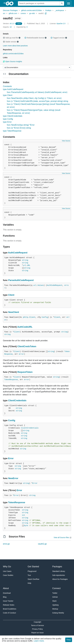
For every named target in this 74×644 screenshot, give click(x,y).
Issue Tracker (8, 601)
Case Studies (8, 575)
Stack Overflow (33, 579)
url (24, 265)
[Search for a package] (39, 3)
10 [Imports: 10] (8, 27)
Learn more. (39, 641)
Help (29, 583)
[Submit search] (62, 3)
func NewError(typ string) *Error (21, 125)
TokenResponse (11, 380)
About (6, 588)
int (23, 515)
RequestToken (25, 372)
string (25, 260)
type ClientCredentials (13, 116)
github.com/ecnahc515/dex (32, 10)
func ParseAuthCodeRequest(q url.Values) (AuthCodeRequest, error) (37, 92)
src (4, 13)
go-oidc (32, 13)
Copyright (37, 622)
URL (29, 265)
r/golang (55, 605)
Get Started (33, 567)
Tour (29, 575)
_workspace (59, 10)
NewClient (14, 312)
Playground (32, 571)
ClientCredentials (17, 401)
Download (7, 593)
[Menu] (37, 67)
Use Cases (7, 571)
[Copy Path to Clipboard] (46, 13)
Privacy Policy (37, 629)
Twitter (55, 593)
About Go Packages (60, 579)
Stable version (11, 42)
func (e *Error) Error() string (19, 128)
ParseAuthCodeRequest (21, 280)
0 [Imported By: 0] (22, 27)
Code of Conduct (9, 613)
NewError (13, 478)
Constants (7, 86)
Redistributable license (36, 38)
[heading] (10, 3)
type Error (7, 122)
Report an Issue (37, 633)
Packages (57, 567)
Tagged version (59, 38)
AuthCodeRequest (18, 253)
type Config (8, 119)
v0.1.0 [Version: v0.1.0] (9, 24)
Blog (5, 597)
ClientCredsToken (27, 346)
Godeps (48, 10)
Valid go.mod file (12, 38)
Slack (54, 601)
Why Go (7, 567)
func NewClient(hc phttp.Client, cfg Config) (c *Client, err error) (34, 98)
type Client (8, 95)
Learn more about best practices (15, 46)
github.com (13, 13)
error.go (6, 544)
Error (11, 458)
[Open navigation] (69, 3)
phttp (26, 317)
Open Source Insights (12, 61)
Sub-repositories (59, 575)
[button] (4, 38)
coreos (23, 13)
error (21, 354)
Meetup (55, 609)
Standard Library (59, 571)
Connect (56, 588)
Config (45, 317)
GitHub (55, 597)
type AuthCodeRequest (13, 89)
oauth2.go (42, 544)
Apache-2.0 (61, 24)
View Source (66, 141)
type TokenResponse (12, 131)
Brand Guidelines (10, 609)
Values (41, 285)
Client (11, 295)
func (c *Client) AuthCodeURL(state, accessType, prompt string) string (37, 101)
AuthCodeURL (25, 327)
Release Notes (9, 605)
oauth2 (41, 13)
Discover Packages (10, 10)
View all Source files (61, 537)
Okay (69, 640)
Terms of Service (37, 625)
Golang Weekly (58, 613)
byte (26, 526)
